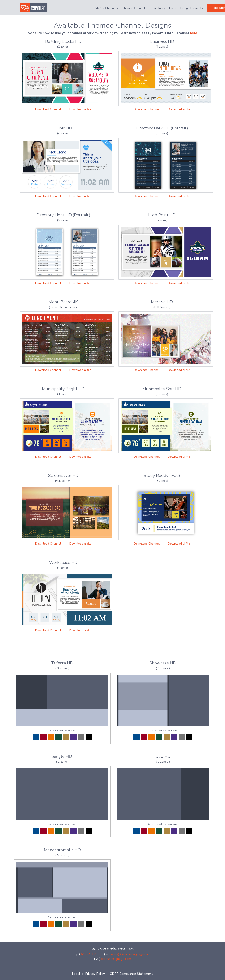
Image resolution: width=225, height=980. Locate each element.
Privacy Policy (95, 974)
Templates (158, 8)
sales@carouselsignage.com (131, 954)
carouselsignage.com (116, 959)
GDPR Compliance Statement (131, 974)
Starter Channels (106, 8)
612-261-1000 (92, 954)
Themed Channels (134, 8)
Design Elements (192, 8)
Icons (173, 8)
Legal (76, 974)
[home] (36, 8)
